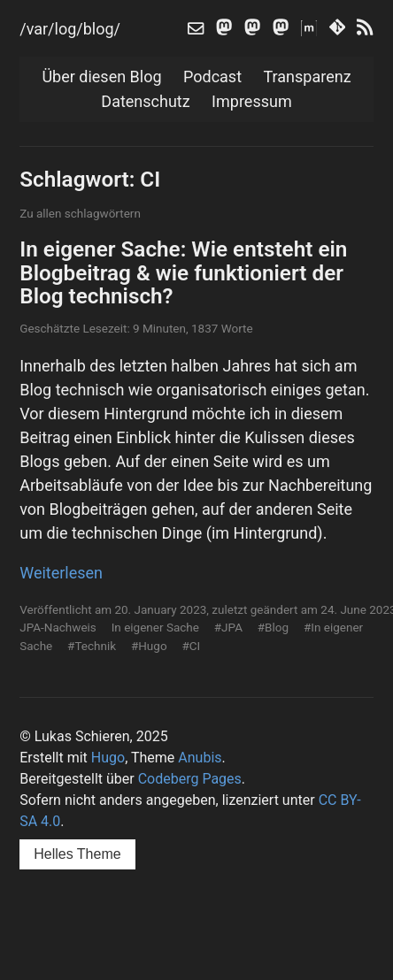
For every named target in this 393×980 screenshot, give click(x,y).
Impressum (252, 101)
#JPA (228, 627)
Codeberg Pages (190, 779)
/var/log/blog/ (70, 29)
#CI (191, 646)
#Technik (92, 646)
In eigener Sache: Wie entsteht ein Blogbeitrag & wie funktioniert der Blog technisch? (183, 272)
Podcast (212, 77)
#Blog (273, 627)
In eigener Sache (155, 627)
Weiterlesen (61, 573)
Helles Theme (77, 854)
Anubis (200, 758)
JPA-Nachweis (58, 627)
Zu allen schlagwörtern (80, 213)
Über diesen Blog (101, 77)
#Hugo (149, 646)
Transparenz (308, 77)
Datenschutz (145, 101)
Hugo (108, 758)
